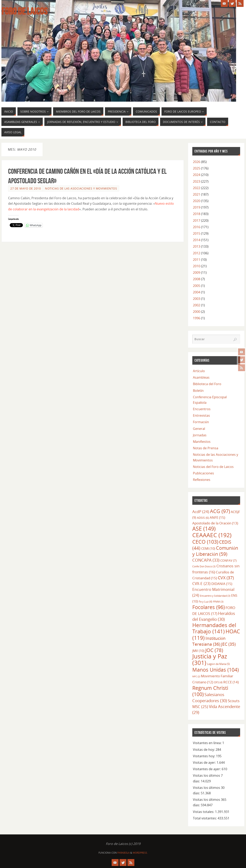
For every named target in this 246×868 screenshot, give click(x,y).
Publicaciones (203, 473)
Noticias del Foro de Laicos (213, 467)
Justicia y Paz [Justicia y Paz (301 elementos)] (210, 659)
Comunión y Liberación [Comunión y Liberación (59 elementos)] (215, 551)
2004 (197, 292)
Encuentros (202, 409)
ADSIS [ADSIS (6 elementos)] (203, 518)
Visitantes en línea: (208, 743)
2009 (197, 273)
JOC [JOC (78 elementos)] (214, 650)
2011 (197, 260)
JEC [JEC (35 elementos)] (228, 644)
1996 (197, 318)
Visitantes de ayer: (207, 769)
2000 (197, 312)
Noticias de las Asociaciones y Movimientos (81, 188)
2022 (197, 188)
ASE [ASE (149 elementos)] (204, 529)
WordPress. (140, 853)
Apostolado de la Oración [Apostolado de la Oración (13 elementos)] (215, 523)
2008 (197, 279)
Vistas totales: (204, 812)
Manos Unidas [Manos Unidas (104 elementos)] (216, 670)
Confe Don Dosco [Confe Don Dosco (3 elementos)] (204, 566)
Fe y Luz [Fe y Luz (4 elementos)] (205, 602)
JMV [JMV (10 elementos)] (198, 651)
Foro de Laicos (24, 11)
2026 (197, 162)
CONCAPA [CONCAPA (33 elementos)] (206, 560)
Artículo (199, 371)
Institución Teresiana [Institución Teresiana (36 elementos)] (209, 641)
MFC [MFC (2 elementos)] (196, 676)
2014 (197, 240)
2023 (197, 181)
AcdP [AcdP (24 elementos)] (201, 512)
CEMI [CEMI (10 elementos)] (208, 548)
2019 (197, 207)
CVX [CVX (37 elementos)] (226, 578)
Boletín (198, 391)
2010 (197, 266)
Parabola (124, 853)
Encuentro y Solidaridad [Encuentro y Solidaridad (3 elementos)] (215, 596)
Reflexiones (202, 480)
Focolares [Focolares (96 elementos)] (209, 607)
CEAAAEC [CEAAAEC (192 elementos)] (212, 535)
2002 (197, 305)
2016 (197, 227)
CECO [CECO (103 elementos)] (205, 542)
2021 (197, 194)
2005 (197, 286)
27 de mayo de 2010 (26, 188)
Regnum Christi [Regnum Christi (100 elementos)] (210, 691)
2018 (197, 214)
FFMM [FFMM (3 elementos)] (218, 602)
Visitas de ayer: (205, 763)
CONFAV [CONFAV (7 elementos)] (228, 560)
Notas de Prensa (206, 448)
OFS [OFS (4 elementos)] (218, 682)
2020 (197, 201)
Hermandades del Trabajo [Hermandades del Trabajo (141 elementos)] (214, 628)
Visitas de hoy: (204, 750)
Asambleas (201, 377)
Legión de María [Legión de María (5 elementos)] (218, 664)
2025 (197, 168)
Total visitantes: (205, 818)
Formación (201, 422)
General (199, 429)
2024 (197, 175)
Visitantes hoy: (204, 756)
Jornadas (200, 435)
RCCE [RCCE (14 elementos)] (231, 682)
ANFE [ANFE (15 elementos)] (217, 517)
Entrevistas (201, 415)
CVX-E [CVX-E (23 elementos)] (201, 584)
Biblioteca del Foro (207, 384)
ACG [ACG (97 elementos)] (220, 511)
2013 (197, 246)
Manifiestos (202, 442)
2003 (197, 299)
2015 (197, 233)
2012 (197, 253)
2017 (197, 220)
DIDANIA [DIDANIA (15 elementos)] (222, 584)
